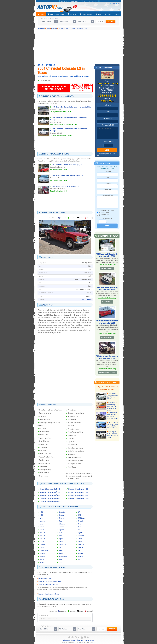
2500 (41, 515)
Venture (80, 556)
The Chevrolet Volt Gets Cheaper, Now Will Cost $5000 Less (113, 396)
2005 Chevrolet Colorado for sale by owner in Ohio (71, 107)
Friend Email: (107, 189)
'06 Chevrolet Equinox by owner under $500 (107, 288)
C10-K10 (42, 532)
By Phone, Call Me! (103, 215)
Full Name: (107, 105)
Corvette (62, 518)
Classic (42, 559)
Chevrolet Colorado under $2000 (50, 492)
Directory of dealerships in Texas (49, 594)
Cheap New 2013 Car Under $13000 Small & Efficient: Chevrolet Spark (113, 424)
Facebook (63, 218)
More (117, 14)
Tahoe (80, 538)
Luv (60, 547)
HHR (60, 535)
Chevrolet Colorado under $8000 (78, 495)
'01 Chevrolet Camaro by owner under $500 (107, 357)
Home (41, 14)
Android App (66, 640)
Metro (61, 553)
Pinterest (89, 218)
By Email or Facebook (104, 212)
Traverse (80, 547)
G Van (61, 532)
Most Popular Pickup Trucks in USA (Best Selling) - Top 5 (113, 434)
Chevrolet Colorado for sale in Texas (50, 581)
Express (61, 529)
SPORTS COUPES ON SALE (107, 373)
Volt (79, 559)
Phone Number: (107, 118)
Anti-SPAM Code (107, 218)
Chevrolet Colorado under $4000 (50, 498)
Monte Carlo (63, 556)
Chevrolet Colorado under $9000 (78, 498)
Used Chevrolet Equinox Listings (107, 298)
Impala (61, 538)
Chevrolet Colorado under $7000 (78, 492)
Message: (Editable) (107, 125)
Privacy (87, 640)
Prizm (61, 562)
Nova (60, 559)
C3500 (42, 541)
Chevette (43, 556)
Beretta (42, 526)
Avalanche (43, 521)
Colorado (62, 512)
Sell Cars (72, 14)
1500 (41, 512)
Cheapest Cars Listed (56, 14)
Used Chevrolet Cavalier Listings (107, 264)
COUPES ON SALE (107, 337)
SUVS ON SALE (107, 302)
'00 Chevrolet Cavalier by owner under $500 (107, 255)
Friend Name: (107, 183)
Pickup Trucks (86, 300)
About (78, 640)
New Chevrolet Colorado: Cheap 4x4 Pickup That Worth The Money (112, 415)
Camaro (42, 544)
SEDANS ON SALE (107, 269)
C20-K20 (42, 535)
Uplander (81, 553)
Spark (80, 526)
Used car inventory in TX (46, 578)
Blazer (42, 529)
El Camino (62, 523)
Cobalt (42, 562)
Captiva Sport (44, 550)
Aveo (41, 523)
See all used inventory (108, 85)
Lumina (61, 541)
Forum (108, 14)
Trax (79, 550)
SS (79, 529)
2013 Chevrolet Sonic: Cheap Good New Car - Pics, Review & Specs (113, 405)
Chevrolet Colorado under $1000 (50, 489)
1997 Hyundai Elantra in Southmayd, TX (67, 165)
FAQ (82, 640)
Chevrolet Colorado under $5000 (50, 501)
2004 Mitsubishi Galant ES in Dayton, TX (67, 175)
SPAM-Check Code (107, 141)
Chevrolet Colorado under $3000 (50, 495)
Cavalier (42, 553)
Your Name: (107, 171)
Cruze (61, 521)
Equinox (61, 526)
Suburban (81, 535)
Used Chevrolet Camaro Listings (107, 368)
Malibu (61, 550)
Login (119, 3)
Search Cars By (86, 14)
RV (79, 512)
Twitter (80, 218)
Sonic (80, 523)
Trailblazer (81, 544)
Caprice (42, 547)
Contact (92, 640)
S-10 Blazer (81, 518)
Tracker (80, 541)
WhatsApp (73, 218)
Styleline (81, 532)
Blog (98, 14)
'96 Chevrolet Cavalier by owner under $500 (107, 322)
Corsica (61, 515)
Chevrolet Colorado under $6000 (78, 489)
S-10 (79, 515)
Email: (107, 112)
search (110, 21)
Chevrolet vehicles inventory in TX (49, 584)
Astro (41, 518)
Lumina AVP (63, 544)
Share (113, 3)
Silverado (81, 521)
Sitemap (73, 640)
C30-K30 (42, 538)
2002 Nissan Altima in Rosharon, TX (65, 186)
